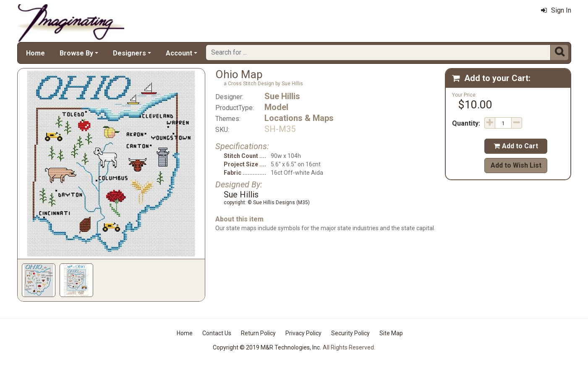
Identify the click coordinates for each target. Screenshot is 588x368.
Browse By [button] (76, 53)
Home (35, 53)
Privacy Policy (303, 333)
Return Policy (258, 333)
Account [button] (179, 53)
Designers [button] (129, 53)
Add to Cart (516, 146)
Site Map (391, 333)
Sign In (556, 10)
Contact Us (217, 333)
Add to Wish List (516, 165)
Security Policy (350, 333)
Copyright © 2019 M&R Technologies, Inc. (267, 347)
